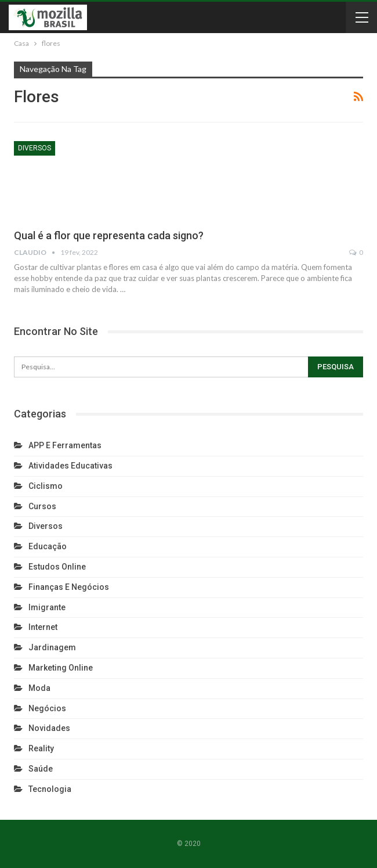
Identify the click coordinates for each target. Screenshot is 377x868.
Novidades (49, 728)
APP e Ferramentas (65, 445)
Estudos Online (57, 567)
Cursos (42, 506)
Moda (39, 688)
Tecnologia (50, 789)
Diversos (35, 148)
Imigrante (47, 607)
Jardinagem (52, 647)
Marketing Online (61, 668)
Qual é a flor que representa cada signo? (109, 235)
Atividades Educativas (70, 466)
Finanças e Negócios (69, 587)
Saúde (41, 769)
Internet (43, 627)
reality (41, 748)
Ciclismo (46, 486)
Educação (48, 546)
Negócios (47, 708)
